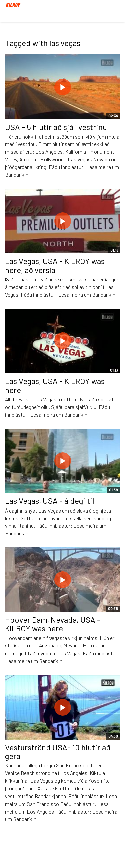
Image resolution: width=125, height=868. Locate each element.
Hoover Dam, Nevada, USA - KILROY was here (53, 624)
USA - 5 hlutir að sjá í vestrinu (56, 127)
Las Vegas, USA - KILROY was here (55, 385)
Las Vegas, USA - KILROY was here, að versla (55, 265)
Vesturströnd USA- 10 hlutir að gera (58, 752)
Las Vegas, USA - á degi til (50, 501)
